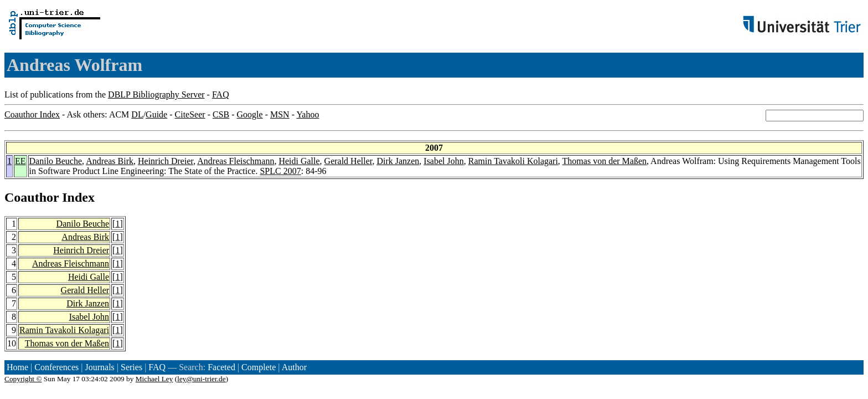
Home (17, 367)
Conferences (56, 367)
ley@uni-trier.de (201, 379)
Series (131, 367)
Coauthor (32, 197)
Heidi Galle (299, 161)
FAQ (221, 94)
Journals (99, 367)
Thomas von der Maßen (604, 161)
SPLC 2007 (280, 171)
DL (137, 114)
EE (20, 161)
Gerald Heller (348, 161)
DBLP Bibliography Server (156, 94)
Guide (156, 114)
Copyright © (23, 379)
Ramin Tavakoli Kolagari (513, 161)
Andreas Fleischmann (236, 161)
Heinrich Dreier (166, 161)
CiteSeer (190, 114)
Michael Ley (154, 379)
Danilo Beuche (56, 161)
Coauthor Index (32, 114)
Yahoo (308, 114)
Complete (259, 367)
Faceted (221, 367)
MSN (280, 114)
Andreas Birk (110, 161)
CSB (221, 114)
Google (250, 114)
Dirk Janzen (398, 161)
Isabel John (443, 161)
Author (294, 367)
